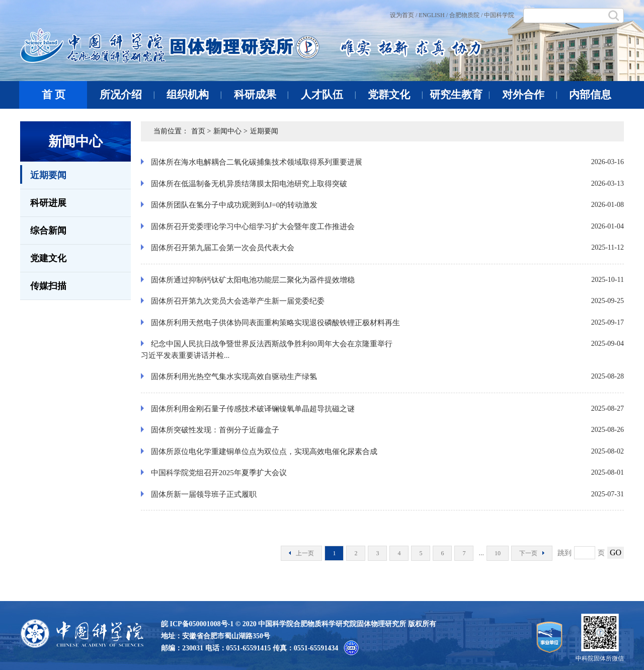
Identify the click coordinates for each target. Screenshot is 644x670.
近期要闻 (43, 174)
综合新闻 (48, 231)
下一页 (532, 553)
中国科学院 (499, 15)
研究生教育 (460, 95)
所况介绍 (127, 95)
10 (498, 553)
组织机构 (194, 95)
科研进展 (48, 203)
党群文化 (395, 95)
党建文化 (48, 258)
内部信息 (590, 95)
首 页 (54, 95)
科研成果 (261, 95)
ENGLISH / (433, 15)
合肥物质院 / (466, 15)
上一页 (301, 553)
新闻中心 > (230, 131)
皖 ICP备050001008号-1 (197, 624)
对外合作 (530, 95)
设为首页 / (404, 15)
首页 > (201, 131)
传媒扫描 (48, 286)
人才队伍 (328, 95)
